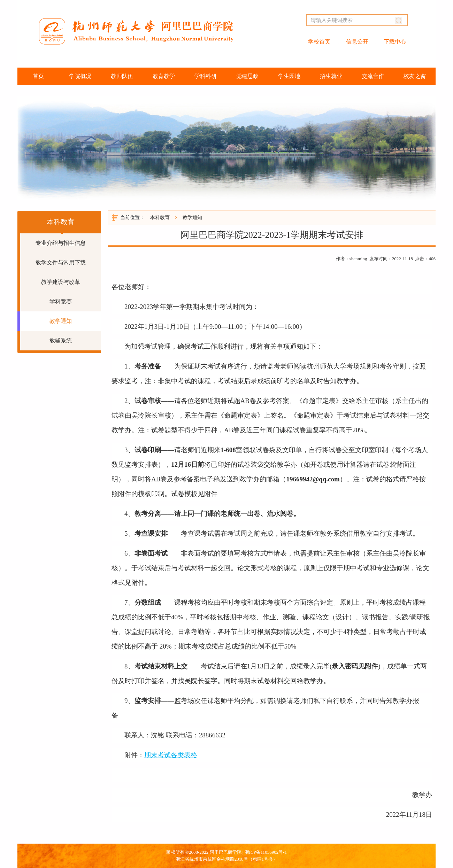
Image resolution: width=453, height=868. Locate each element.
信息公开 (357, 42)
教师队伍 (122, 76)
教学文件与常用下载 (61, 262)
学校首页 (319, 42)
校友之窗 (415, 76)
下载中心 (395, 42)
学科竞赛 (61, 301)
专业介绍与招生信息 (61, 243)
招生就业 (331, 76)
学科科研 (206, 76)
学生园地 (289, 76)
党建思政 (247, 76)
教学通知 (61, 321)
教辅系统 (61, 340)
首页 (38, 76)
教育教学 (164, 76)
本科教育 (160, 218)
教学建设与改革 (61, 282)
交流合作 (373, 76)
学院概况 (80, 76)
